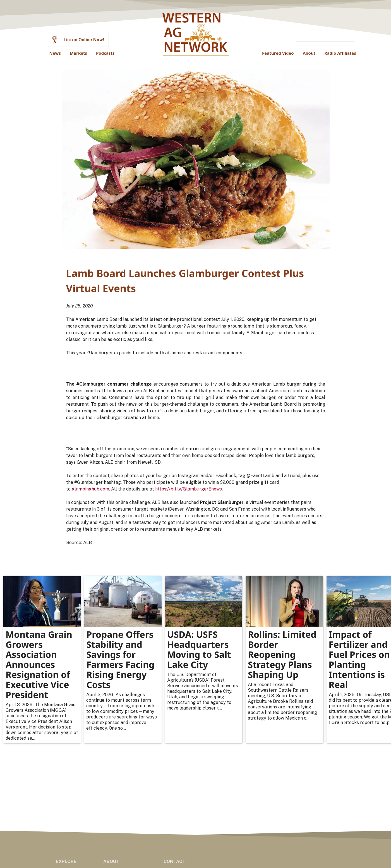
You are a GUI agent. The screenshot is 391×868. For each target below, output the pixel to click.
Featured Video (278, 53)
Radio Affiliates (340, 53)
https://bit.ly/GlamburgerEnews (189, 489)
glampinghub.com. (91, 489)
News (55, 53)
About (309, 53)
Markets (78, 53)
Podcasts (105, 53)
